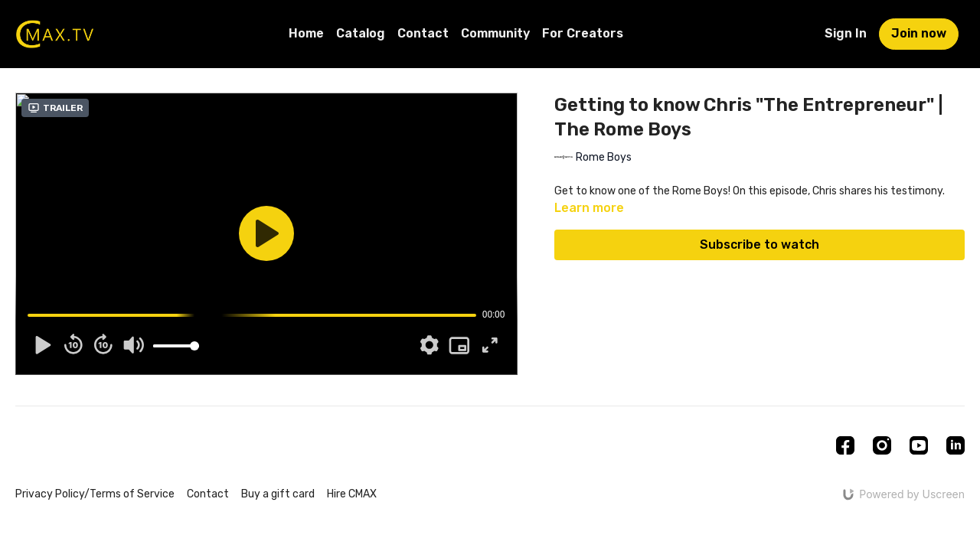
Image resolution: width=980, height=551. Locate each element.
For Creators (583, 33)
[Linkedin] (955, 445)
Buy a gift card (278, 494)
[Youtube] (919, 445)
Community (495, 33)
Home (306, 33)
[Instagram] (882, 445)
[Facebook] (845, 445)
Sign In (846, 33)
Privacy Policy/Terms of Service (95, 494)
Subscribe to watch (759, 245)
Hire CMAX (352, 494)
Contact (423, 33)
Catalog (361, 33)
